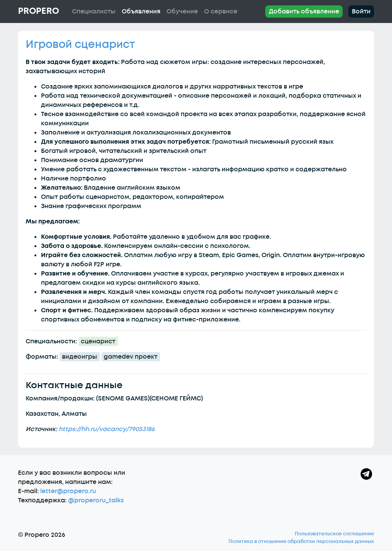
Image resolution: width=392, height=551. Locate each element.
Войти (361, 11)
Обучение (182, 11)
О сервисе (221, 11)
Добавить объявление (304, 11)
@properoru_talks (96, 500)
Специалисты (94, 11)
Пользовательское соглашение (334, 534)
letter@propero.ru (68, 491)
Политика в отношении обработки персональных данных (301, 541)
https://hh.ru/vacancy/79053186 (107, 429)
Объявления (141, 11)
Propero (38, 11)
